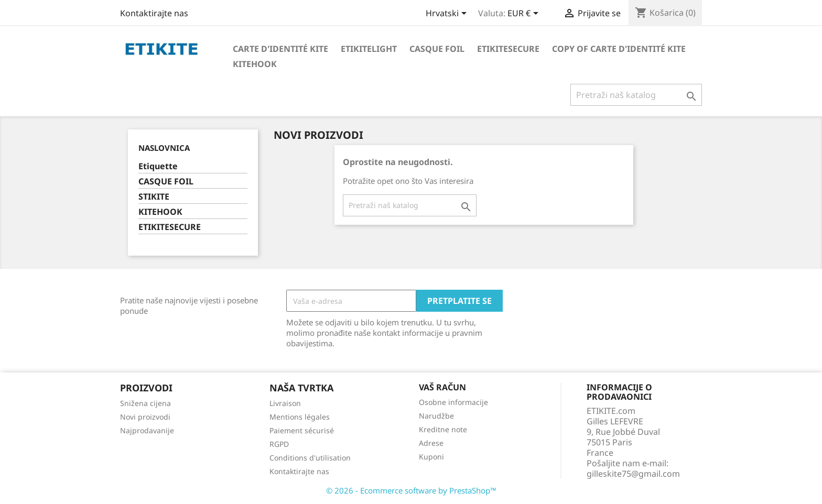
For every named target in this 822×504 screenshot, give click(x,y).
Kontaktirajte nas (154, 13)
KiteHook (255, 64)
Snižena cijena (145, 403)
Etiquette (158, 166)
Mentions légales (300, 417)
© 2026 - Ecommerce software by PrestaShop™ (411, 490)
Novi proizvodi (145, 417)
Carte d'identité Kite (280, 49)
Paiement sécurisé (302, 430)
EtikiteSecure (508, 49)
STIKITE (154, 197)
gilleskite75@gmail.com (633, 474)
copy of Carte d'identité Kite (619, 49)
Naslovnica (164, 148)
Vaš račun (442, 387)
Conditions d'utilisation (310, 458)
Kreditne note (443, 429)
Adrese (431, 443)
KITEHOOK (160, 212)
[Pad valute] (525, 14)
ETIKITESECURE (170, 227)
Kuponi (431, 457)
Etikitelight (369, 49)
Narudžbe (436, 416)
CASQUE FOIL (166, 182)
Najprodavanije (147, 430)
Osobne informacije (453, 402)
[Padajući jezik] (448, 14)
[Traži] (636, 95)
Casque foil (437, 49)
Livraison (285, 403)
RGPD (279, 444)
